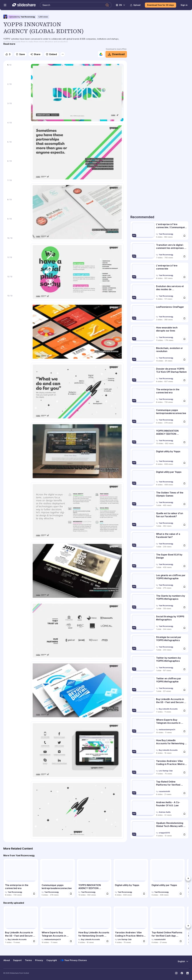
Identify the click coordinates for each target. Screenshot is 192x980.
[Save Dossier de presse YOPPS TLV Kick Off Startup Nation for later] (184, 380)
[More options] (63, 54)
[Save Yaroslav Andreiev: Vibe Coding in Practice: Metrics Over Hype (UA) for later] (184, 773)
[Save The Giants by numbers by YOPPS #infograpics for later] (184, 607)
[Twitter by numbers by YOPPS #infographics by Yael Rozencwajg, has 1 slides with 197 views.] (159, 664)
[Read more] (9, 44)
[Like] (8, 54)
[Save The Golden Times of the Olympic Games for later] (184, 504)
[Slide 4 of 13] (17, 130)
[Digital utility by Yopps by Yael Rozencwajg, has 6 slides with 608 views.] (159, 458)
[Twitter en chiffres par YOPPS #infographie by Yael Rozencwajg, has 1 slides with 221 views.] (159, 685)
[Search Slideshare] (76, 5)
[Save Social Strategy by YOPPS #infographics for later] (184, 628)
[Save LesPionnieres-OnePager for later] (184, 318)
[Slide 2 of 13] (17, 91)
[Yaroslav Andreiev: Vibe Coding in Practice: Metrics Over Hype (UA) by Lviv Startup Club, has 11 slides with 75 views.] (159, 767)
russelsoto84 (164, 791)
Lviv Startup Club (166, 771)
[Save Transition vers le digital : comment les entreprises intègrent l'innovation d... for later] (184, 256)
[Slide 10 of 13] (17, 245)
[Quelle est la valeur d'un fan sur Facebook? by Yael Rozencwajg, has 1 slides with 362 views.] (159, 520)
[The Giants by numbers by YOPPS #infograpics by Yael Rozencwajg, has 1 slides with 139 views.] (159, 602)
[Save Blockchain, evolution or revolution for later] (184, 360)
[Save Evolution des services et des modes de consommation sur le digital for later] (184, 298)
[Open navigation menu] (5, 5)
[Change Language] (121, 5)
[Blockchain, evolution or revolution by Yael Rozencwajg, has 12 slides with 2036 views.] (159, 354)
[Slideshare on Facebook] (182, 973)
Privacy (39, 960)
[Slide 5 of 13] (17, 149)
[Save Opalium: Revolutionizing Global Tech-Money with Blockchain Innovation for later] (184, 834)
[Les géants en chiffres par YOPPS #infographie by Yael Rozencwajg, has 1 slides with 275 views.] (159, 582)
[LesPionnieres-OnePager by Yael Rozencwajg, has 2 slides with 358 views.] (159, 313)
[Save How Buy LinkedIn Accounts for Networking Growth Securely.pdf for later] (184, 752)
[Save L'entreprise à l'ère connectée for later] (184, 277)
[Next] (188, 878)
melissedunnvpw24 (167, 730)
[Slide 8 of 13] (17, 206)
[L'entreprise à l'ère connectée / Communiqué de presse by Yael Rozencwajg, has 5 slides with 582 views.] (159, 230)
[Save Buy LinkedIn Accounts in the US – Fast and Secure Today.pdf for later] (184, 711)
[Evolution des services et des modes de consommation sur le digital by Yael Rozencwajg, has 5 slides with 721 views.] (159, 292)
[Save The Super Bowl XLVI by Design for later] (184, 566)
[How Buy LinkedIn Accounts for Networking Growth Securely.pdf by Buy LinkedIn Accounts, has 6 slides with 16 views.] (159, 747)
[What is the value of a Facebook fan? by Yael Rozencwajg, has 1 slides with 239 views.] (159, 540)
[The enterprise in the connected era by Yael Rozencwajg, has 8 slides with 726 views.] (159, 396)
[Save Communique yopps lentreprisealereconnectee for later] (184, 422)
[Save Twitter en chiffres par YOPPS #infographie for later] (184, 690)
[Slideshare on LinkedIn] (188, 973)
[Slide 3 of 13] (17, 110)
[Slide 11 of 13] (17, 264)
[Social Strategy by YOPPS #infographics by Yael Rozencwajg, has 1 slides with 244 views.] (159, 623)
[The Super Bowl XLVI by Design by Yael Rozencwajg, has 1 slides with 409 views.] (159, 561)
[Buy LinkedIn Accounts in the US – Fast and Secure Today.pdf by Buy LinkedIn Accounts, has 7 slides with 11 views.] (159, 705)
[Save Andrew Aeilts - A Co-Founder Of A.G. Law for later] (184, 814)
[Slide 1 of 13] (17, 72)
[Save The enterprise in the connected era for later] (184, 401)
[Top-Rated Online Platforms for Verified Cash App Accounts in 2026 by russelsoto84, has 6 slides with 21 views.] (159, 788)
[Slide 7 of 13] (17, 187)
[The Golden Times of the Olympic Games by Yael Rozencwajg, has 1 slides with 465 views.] (159, 499)
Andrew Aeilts (165, 812)
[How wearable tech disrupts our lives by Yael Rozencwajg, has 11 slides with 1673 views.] (159, 334)
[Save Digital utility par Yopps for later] (184, 483)
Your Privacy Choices (73, 960)
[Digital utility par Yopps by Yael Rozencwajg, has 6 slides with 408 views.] (159, 478)
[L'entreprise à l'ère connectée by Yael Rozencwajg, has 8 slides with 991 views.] (159, 272)
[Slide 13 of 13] (17, 303)
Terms (28, 960)
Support (17, 960)
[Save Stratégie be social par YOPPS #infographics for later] (184, 649)
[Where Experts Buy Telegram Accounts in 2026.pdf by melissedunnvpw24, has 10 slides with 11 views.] (159, 726)
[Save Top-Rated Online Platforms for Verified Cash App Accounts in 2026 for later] (184, 793)
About (7, 960)
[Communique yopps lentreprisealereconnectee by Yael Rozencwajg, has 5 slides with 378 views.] (159, 416)
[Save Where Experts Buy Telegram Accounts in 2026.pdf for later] (184, 731)
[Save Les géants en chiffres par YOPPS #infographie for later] (184, 587)
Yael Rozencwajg (28, 17)
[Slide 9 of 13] (17, 226)
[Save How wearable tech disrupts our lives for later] (184, 339)
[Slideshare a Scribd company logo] (24, 5)
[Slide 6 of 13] (17, 168)
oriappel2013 (164, 833)
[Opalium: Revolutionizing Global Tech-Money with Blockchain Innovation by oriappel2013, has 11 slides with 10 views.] (159, 829)
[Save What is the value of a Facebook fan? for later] (184, 545)
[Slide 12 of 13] (17, 283)
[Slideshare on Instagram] (176, 973)
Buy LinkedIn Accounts (168, 709)
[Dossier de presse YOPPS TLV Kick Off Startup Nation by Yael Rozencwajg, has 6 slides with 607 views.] (159, 375)
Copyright (52, 960)
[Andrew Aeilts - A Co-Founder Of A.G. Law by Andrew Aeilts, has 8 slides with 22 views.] (159, 809)
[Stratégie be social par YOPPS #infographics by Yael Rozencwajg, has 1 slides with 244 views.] (159, 643)
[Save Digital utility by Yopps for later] (184, 463)
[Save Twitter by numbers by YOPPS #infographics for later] (184, 669)
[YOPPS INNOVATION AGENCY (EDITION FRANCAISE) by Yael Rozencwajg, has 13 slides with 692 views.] (159, 437)
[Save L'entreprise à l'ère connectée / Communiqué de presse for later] (184, 236)
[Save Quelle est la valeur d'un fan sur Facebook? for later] (184, 525)
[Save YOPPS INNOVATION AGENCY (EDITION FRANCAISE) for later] (184, 442)
